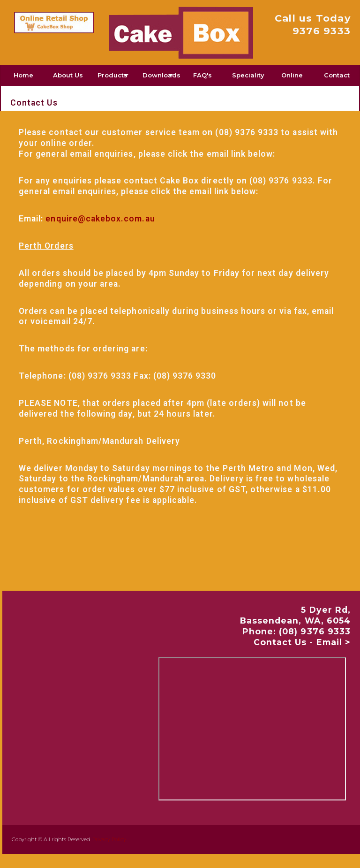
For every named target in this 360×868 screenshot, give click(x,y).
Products (112, 75)
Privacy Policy (109, 839)
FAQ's (202, 75)
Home (23, 75)
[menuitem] (23, 75)
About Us (68, 75)
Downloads (161, 75)
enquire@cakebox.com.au (100, 219)
